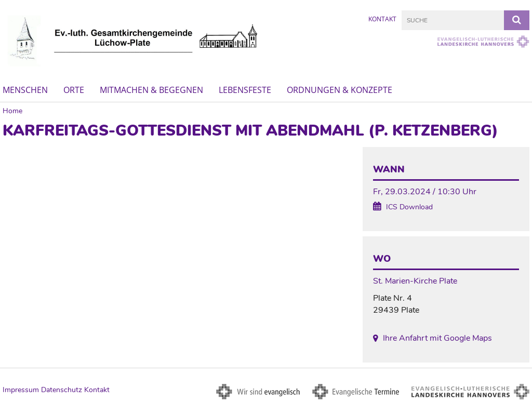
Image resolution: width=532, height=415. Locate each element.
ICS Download (409, 207)
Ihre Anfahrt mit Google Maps (437, 338)
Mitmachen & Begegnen (151, 90)
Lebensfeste (245, 90)
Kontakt (382, 19)
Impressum (21, 390)
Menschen (25, 90)
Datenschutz (62, 390)
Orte (74, 90)
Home (12, 111)
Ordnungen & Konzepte (340, 90)
